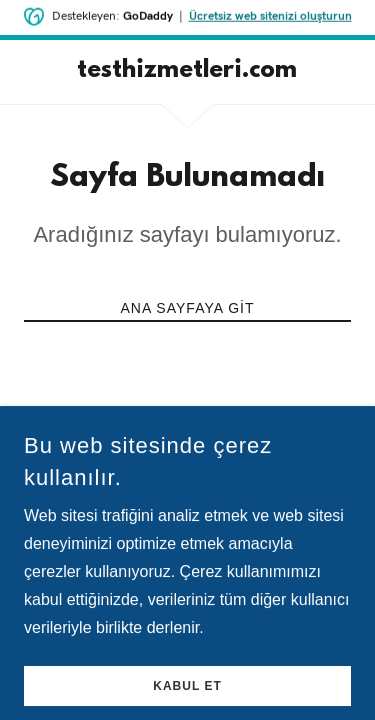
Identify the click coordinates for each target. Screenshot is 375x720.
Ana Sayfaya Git (187, 308)
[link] (187, 72)
